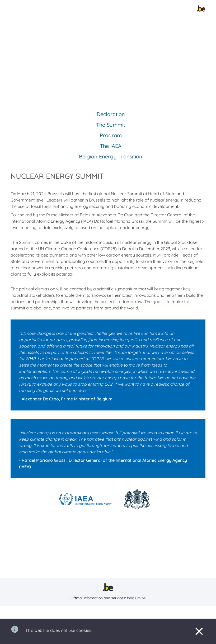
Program (111, 135)
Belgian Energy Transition (111, 156)
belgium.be (136, 598)
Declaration (111, 114)
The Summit (111, 125)
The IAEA (111, 146)
